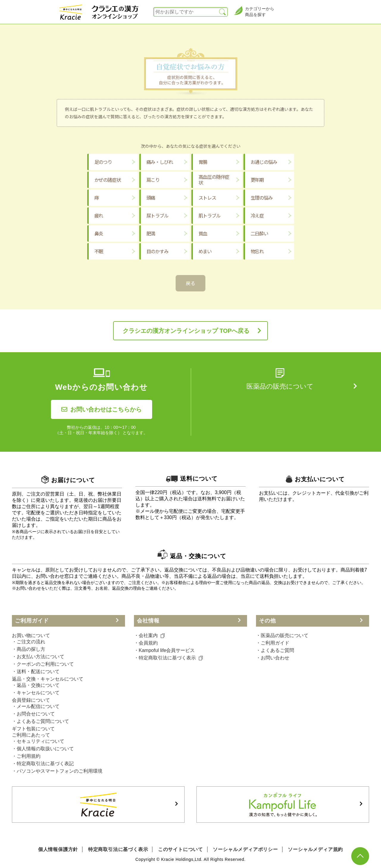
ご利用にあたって (31, 735)
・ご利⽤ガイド (273, 643)
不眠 (99, 251)
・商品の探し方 (29, 649)
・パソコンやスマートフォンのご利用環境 (57, 771)
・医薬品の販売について (282, 635)
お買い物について (31, 635)
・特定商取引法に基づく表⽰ (168, 658)
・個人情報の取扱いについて (43, 749)
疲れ (99, 215)
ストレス (207, 198)
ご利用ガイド (32, 621)
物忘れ (257, 251)
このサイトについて (181, 849)
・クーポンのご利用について (43, 664)
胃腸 (203, 162)
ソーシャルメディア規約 (315, 849)
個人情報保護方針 (58, 849)
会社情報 (148, 621)
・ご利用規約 (26, 756)
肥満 (151, 233)
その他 (267, 621)
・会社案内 (149, 635)
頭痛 (151, 198)
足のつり (103, 162)
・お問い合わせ (273, 658)
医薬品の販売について (280, 386)
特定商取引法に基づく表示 (118, 849)
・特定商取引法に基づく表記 (43, 764)
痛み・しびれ (160, 162)
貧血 (203, 233)
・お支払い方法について (38, 657)
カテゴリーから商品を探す (254, 11)
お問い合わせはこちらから (102, 409)
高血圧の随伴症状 (214, 180)
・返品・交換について (36, 685)
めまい (205, 251)
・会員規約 (146, 643)
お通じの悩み (264, 162)
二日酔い (259, 233)
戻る (190, 283)
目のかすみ (157, 251)
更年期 (257, 180)
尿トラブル (157, 215)
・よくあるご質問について (40, 721)
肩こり (153, 180)
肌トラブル (210, 215)
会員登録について (31, 700)
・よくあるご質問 (275, 650)
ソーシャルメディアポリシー (245, 849)
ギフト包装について (33, 729)
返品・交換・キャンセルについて (48, 679)
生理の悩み (262, 198)
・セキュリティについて (38, 741)
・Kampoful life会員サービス (164, 650)
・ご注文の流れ (29, 642)
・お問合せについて (33, 714)
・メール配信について (36, 706)
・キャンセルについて (36, 693)
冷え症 (257, 215)
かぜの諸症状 (108, 180)
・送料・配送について (36, 671)
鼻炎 (99, 233)
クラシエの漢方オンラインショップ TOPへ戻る (186, 331)
